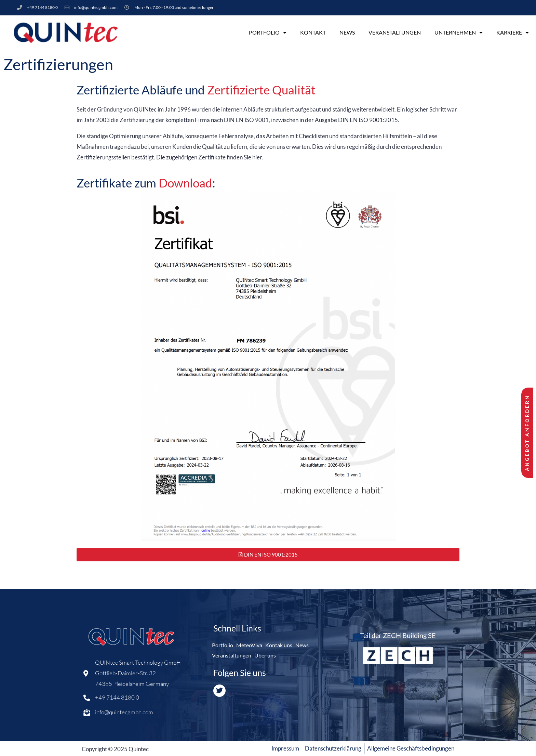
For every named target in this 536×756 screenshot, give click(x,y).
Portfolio (268, 32)
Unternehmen (459, 32)
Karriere (513, 32)
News (347, 32)
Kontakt (313, 32)
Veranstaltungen (395, 32)
